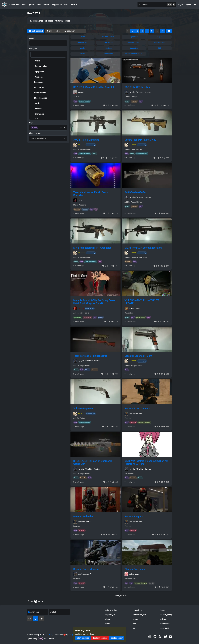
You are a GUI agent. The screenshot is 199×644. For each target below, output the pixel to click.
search (32, 38)
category (33, 49)
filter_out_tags (35, 133)
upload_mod (14, 4)
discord (47, 4)
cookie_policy (166, 615)
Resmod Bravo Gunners (137, 409)
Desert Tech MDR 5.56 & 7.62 (140, 140)
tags (31, 123)
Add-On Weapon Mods (133, 366)
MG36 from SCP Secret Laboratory (143, 248)
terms (163, 610)
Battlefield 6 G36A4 (135, 192)
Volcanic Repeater (83, 409)
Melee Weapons (80, 205)
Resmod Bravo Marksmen (87, 569)
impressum (165, 624)
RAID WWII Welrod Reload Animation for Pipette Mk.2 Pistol (146, 462)
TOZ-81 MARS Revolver (137, 87)
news (39, 4)
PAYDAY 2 (34, 13)
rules (66, 4)
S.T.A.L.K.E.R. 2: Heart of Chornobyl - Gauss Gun (93, 462)
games (32, 4)
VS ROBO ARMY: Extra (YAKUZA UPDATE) (142, 302)
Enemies (128, 418)
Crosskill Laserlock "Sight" (139, 356)
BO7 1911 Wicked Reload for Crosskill (94, 87)
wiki (135, 624)
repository (137, 610)
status (136, 619)
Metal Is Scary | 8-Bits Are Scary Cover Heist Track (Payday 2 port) (94, 302)
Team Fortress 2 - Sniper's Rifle (90, 356)
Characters (129, 313)
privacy (164, 619)
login (181, 4)
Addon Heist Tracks (81, 313)
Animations (78, 97)
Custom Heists (130, 579)
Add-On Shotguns (131, 97)
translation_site (140, 615)
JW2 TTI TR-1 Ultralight (86, 140)
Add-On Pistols (79, 418)
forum (59, 21)
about (108, 619)
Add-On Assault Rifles (82, 149)
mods (24, 4)
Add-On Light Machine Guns (136, 257)
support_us (57, 4)
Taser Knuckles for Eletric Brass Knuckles (91, 194)
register (188, 4)
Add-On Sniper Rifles (82, 366)
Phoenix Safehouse (135, 569)
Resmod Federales (83, 517)
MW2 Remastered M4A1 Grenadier (92, 248)
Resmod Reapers (134, 517)
